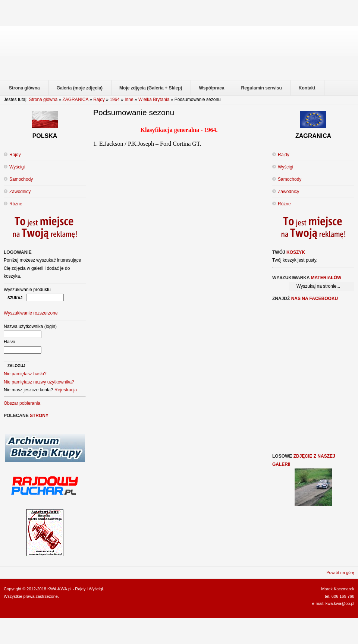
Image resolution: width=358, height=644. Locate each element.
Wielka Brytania (154, 100)
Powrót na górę (340, 572)
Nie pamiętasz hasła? (25, 374)
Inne (129, 100)
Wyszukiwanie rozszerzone (31, 313)
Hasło (10, 342)
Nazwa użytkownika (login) (30, 326)
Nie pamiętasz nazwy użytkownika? (39, 382)
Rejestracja (66, 390)
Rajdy (99, 100)
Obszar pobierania (22, 403)
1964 (115, 100)
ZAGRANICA (75, 100)
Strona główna (43, 100)
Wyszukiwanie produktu (27, 290)
